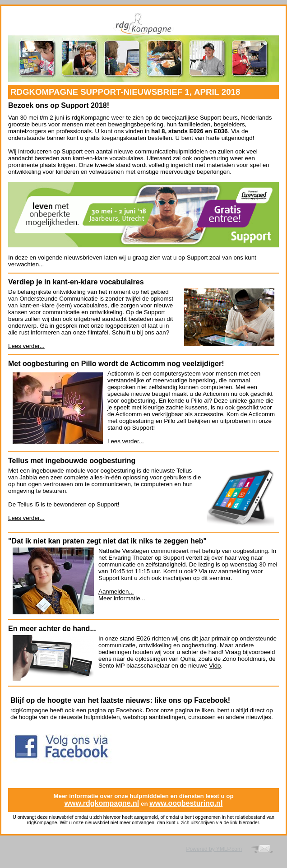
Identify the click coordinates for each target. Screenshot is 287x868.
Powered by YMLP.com (214, 849)
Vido (215, 666)
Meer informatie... (122, 598)
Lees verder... (26, 346)
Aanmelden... (116, 592)
